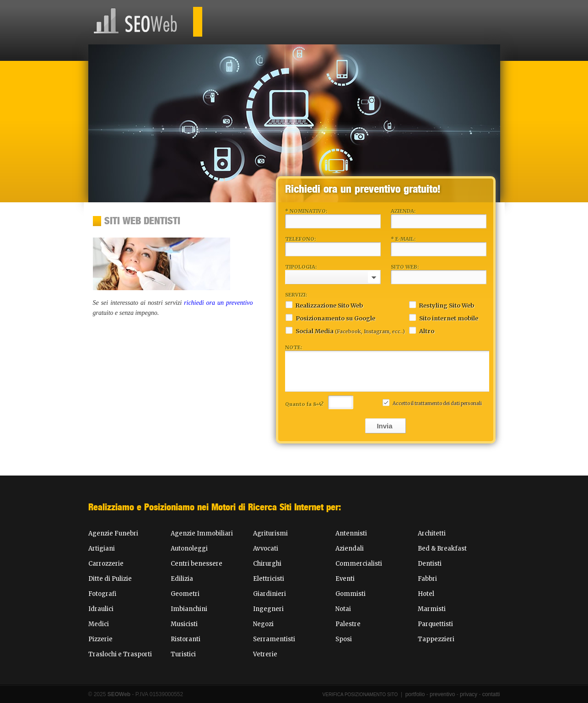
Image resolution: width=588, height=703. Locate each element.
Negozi (263, 624)
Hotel (426, 594)
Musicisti (184, 624)
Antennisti (351, 533)
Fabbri (427, 579)
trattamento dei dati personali (448, 403)
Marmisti (432, 609)
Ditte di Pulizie (110, 579)
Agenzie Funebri (113, 533)
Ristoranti (186, 639)
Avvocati (266, 549)
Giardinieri (270, 594)
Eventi (345, 579)
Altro (421, 330)
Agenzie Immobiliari (202, 533)
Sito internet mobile (443, 317)
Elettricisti (269, 579)
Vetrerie (265, 654)
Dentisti (430, 564)
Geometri (185, 594)
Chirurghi (267, 564)
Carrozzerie (106, 564)
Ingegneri (268, 609)
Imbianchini (189, 609)
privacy (469, 694)
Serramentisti (274, 639)
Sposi (344, 639)
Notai (343, 609)
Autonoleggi (189, 549)
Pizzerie (100, 639)
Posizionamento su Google (330, 317)
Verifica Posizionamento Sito (360, 695)
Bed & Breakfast (442, 549)
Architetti (432, 533)
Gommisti (351, 594)
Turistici (183, 654)
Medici (99, 624)
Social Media (345, 330)
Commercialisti (359, 564)
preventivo (442, 694)
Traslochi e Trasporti (120, 654)
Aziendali (350, 549)
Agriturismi (270, 533)
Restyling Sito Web (441, 305)
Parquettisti (435, 624)
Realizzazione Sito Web (324, 305)
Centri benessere (197, 564)
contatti (491, 694)
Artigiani (102, 549)
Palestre (348, 624)
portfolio (415, 694)
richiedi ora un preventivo (218, 303)
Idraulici (101, 609)
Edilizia (182, 579)
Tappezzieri (436, 639)
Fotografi (102, 594)
